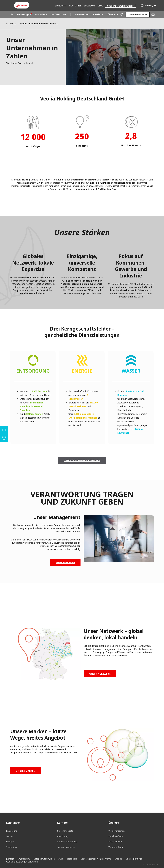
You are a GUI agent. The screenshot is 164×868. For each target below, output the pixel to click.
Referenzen (59, 14)
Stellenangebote (65, 831)
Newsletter (75, 6)
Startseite (11, 24)
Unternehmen (115, 842)
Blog (101, 6)
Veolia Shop (12, 847)
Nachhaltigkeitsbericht (120, 6)
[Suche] (122, 15)
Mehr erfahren (65, 562)
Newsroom (82, 14)
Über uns (113, 14)
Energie (10, 842)
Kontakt (10, 859)
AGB (61, 859)
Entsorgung (12, 831)
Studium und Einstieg (67, 842)
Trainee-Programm (66, 847)
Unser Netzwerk (100, 674)
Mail (153, 14)
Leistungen (24, 14)
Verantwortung (116, 847)
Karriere (98, 14)
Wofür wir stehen (117, 831)
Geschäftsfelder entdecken (82, 460)
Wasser (10, 836)
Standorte (61, 6)
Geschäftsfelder (116, 836)
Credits (118, 859)
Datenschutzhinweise (44, 859)
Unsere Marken (26, 771)
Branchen (41, 14)
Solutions (90, 6)
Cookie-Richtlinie (134, 859)
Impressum (24, 859)
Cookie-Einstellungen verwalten (22, 862)
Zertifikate (72, 859)
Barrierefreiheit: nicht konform (96, 859)
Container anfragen (138, 15)
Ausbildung (63, 836)
